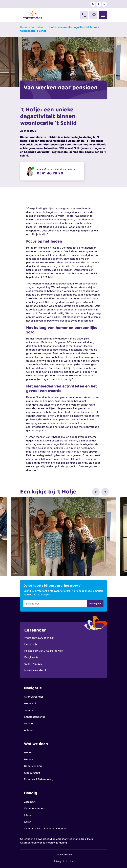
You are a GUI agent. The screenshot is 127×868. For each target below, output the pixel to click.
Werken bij (30, 703)
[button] (96, 492)
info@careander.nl (35, 670)
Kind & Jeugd (32, 773)
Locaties (29, 724)
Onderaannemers (34, 808)
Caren (28, 822)
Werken (28, 759)
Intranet (29, 815)
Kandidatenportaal (35, 717)
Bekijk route (31, 657)
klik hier (72, 591)
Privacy (58, 861)
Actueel (29, 730)
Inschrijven (95, 603)
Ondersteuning (33, 766)
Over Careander (34, 697)
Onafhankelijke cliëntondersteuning (45, 828)
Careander (26, 839)
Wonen (28, 753)
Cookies (70, 861)
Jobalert (29, 710)
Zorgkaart (30, 802)
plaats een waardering (54, 843)
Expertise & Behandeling (39, 779)
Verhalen (37, 27)
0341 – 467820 (33, 664)
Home (24, 27)
